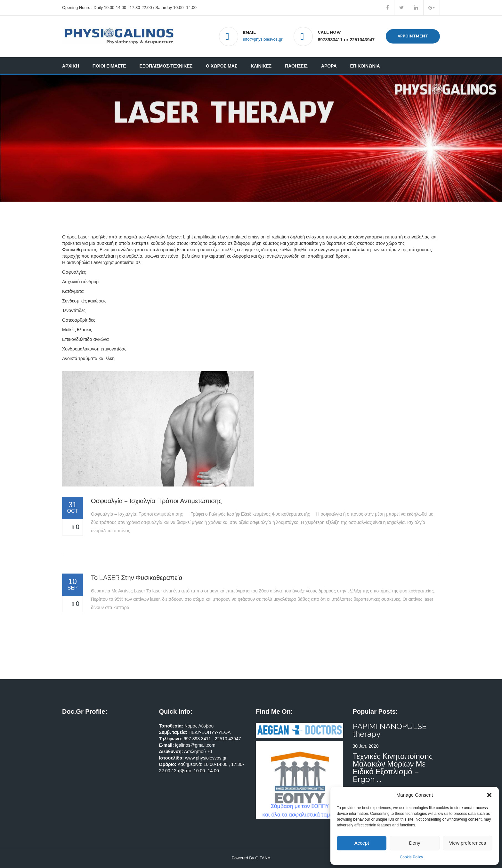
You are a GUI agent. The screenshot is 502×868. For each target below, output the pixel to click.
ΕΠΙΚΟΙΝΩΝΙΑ (365, 66)
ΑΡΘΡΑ (329, 66)
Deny (414, 843)
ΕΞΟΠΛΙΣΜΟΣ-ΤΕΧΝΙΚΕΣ (166, 66)
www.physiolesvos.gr (206, 758)
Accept (362, 843)
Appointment (413, 36)
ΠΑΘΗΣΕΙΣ (296, 66)
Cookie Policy (412, 857)
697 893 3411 (198, 739)
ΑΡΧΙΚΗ (71, 66)
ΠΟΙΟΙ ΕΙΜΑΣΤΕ (109, 66)
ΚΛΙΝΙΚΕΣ (261, 66)
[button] (489, 795)
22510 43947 (228, 739)
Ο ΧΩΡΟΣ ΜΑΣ (222, 66)
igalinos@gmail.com (195, 745)
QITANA (263, 858)
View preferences (468, 843)
